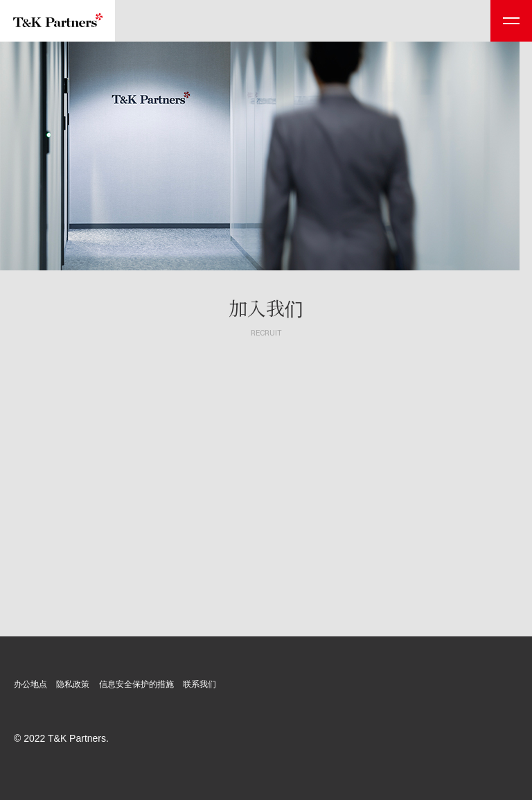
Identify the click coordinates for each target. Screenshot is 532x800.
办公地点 (30, 684)
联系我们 (199, 684)
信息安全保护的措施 (136, 684)
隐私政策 (73, 684)
